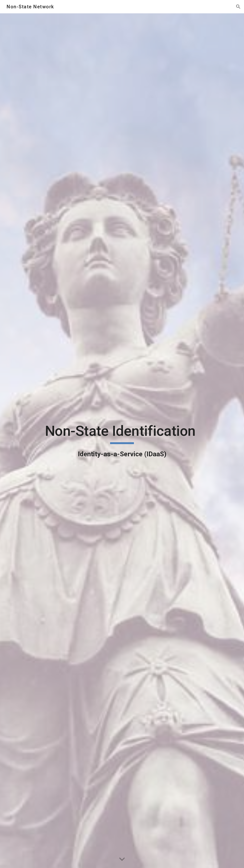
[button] (238, 7)
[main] (122, 441)
